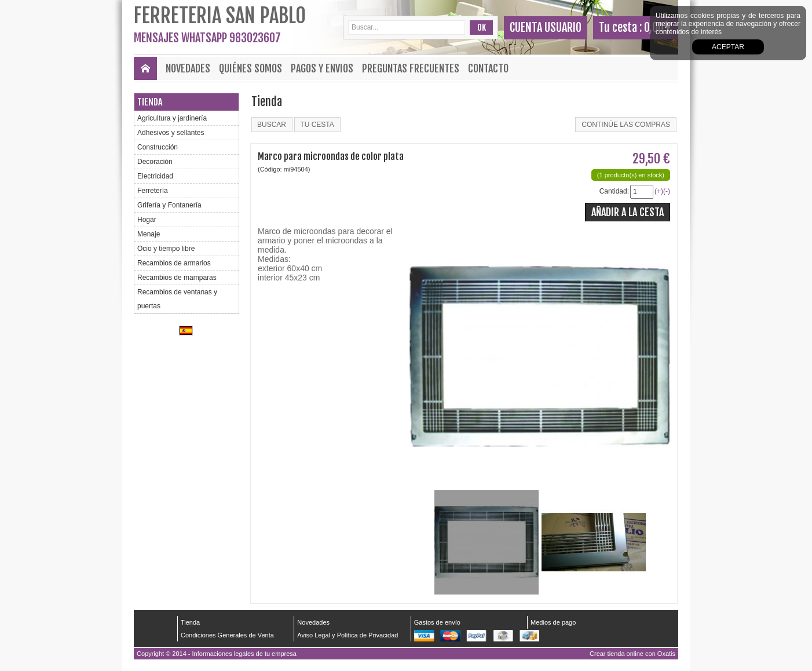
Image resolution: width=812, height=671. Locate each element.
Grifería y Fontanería (169, 205)
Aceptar (728, 47)
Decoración (155, 162)
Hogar (147, 220)
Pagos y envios (322, 68)
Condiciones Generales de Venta (227, 635)
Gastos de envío (437, 622)
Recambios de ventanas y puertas (177, 299)
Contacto (488, 68)
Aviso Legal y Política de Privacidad (348, 635)
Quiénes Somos (250, 68)
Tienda (150, 102)
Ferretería (153, 191)
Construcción (158, 147)
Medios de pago (553, 622)
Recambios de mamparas (177, 278)
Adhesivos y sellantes (171, 133)
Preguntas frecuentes (411, 68)
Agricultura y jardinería (172, 118)
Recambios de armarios (174, 263)
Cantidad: (614, 191)
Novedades (188, 68)
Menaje (149, 234)
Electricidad (155, 176)
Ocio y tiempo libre (166, 249)
